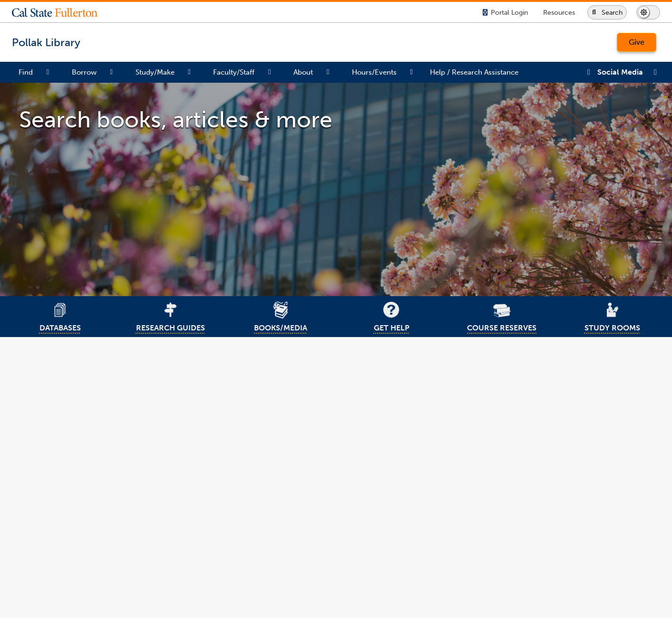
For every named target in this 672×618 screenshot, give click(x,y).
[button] (62, 12)
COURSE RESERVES (502, 315)
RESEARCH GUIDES (170, 315)
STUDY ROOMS (612, 315)
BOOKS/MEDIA (281, 315)
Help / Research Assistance (474, 72)
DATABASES (60, 315)
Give (637, 42)
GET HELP (391, 315)
